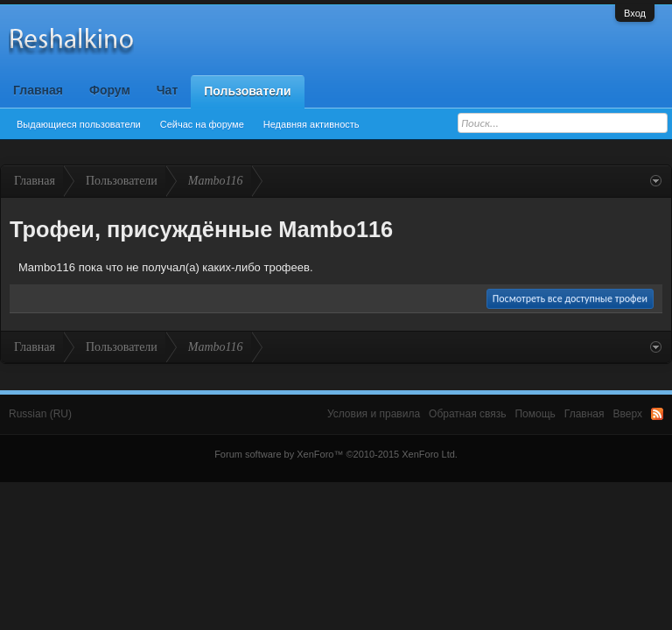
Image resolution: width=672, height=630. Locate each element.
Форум (110, 90)
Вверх (628, 414)
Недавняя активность (311, 124)
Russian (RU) (40, 414)
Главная (38, 90)
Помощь (535, 414)
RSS (657, 414)
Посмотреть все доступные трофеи (570, 298)
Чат (167, 90)
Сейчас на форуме (202, 124)
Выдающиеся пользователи (79, 124)
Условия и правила (374, 414)
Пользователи (247, 91)
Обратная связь (467, 414)
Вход (635, 13)
